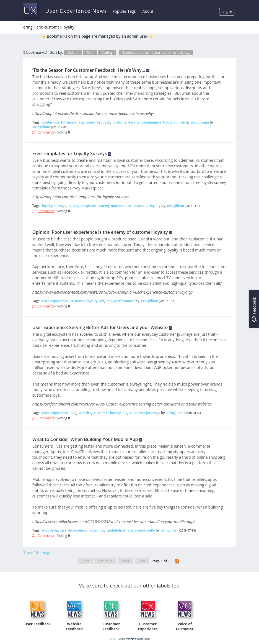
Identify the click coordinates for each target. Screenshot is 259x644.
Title (90, 52)
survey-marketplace (115, 206)
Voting (107, 52)
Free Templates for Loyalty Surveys (70, 153)
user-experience (55, 301)
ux (102, 301)
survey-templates (83, 206)
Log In (227, 12)
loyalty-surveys (54, 206)
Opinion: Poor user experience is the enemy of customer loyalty (100, 232)
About (148, 11)
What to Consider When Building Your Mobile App (85, 439)
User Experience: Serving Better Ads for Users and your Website (100, 327)
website (85, 413)
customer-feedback (95, 122)
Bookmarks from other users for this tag (156, 52)
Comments (46, 132)
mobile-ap (50, 530)
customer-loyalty (126, 122)
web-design (200, 122)
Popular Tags (124, 11)
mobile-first (116, 530)
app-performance (121, 301)
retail (93, 530)
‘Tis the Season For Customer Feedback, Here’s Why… (89, 70)
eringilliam (42, 127)
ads (73, 413)
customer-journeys (145, 413)
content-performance (59, 122)
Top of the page (37, 553)
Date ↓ (73, 52)
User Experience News (76, 11)
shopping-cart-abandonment (165, 122)
